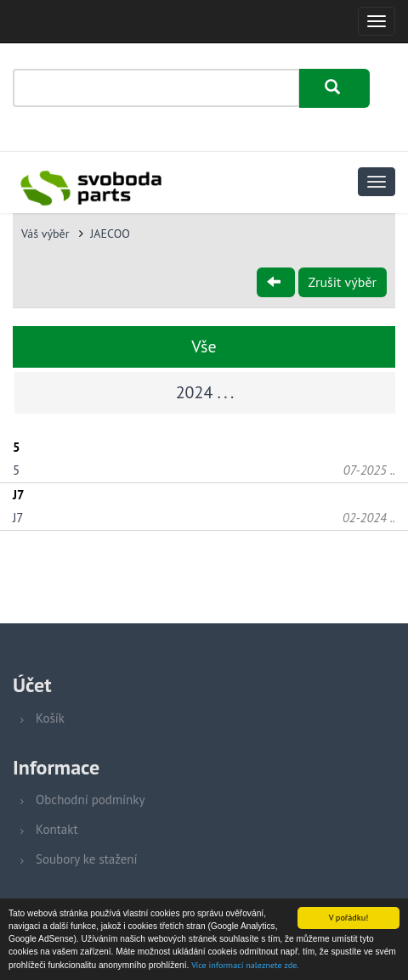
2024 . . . (205, 392)
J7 (18, 518)
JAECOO (110, 234)
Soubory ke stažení (87, 859)
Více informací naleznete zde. (245, 966)
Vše (204, 346)
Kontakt (57, 829)
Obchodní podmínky (90, 800)
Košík (50, 718)
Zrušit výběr (343, 282)
